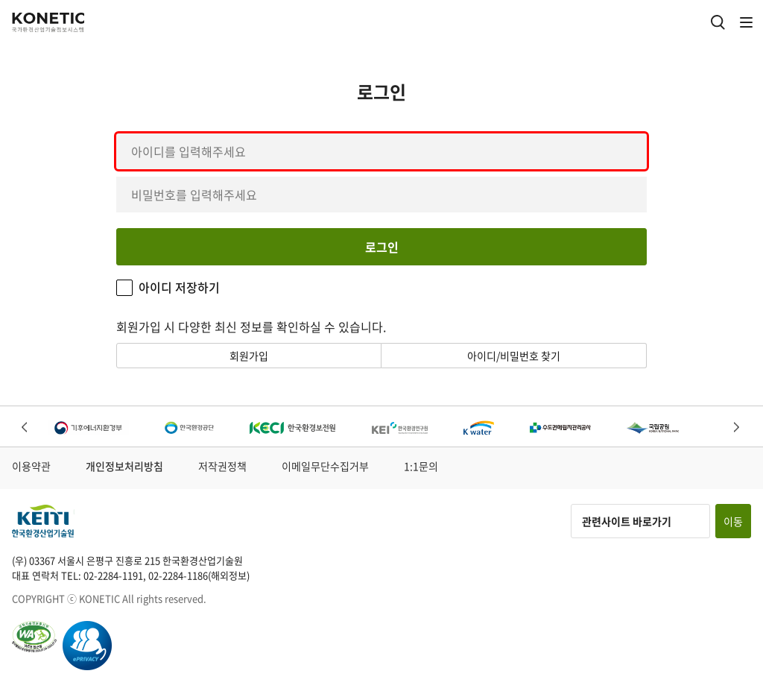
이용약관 (31, 466)
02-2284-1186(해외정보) (199, 575)
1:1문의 (421, 466)
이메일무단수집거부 (325, 466)
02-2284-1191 (113, 575)
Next (737, 428)
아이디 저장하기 (179, 287)
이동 (733, 521)
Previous (26, 428)
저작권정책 (222, 466)
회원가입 (249, 356)
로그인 (382, 247)
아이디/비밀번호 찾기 (514, 356)
